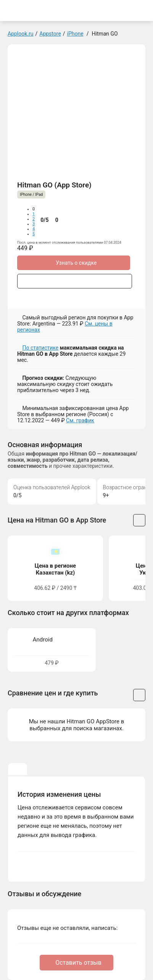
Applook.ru (20, 34)
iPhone (75, 34)
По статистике (40, 348)
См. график (80, 420)
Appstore (50, 34)
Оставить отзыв (78, 963)
